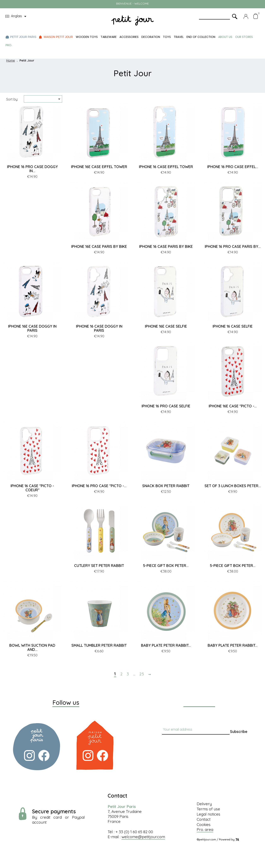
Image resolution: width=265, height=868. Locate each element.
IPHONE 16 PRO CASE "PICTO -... (99, 486)
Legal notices (208, 814)
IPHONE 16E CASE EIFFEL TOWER (99, 167)
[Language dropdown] (17, 16)
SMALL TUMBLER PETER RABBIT (99, 645)
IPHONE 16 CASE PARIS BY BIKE (166, 246)
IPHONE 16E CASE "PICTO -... (233, 406)
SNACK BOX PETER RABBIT (166, 486)
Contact (204, 819)
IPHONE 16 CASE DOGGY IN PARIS (99, 328)
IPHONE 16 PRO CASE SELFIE (166, 406)
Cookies (204, 824)
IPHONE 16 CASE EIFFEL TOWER (166, 167)
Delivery (204, 804)
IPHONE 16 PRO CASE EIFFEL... (233, 167)
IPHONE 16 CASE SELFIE (233, 326)
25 (142, 674)
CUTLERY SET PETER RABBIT (99, 566)
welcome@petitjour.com (143, 837)
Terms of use (208, 809)
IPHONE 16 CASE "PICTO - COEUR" (32, 488)
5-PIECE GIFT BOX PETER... (166, 566)
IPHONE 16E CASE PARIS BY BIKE (99, 246)
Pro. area (205, 829)
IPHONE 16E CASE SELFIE (166, 326)
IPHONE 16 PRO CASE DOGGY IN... (32, 169)
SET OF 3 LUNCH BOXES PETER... (233, 486)
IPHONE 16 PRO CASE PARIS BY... (233, 246)
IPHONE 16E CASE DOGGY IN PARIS (32, 328)
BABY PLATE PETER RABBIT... (166, 645)
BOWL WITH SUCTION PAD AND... (32, 647)
